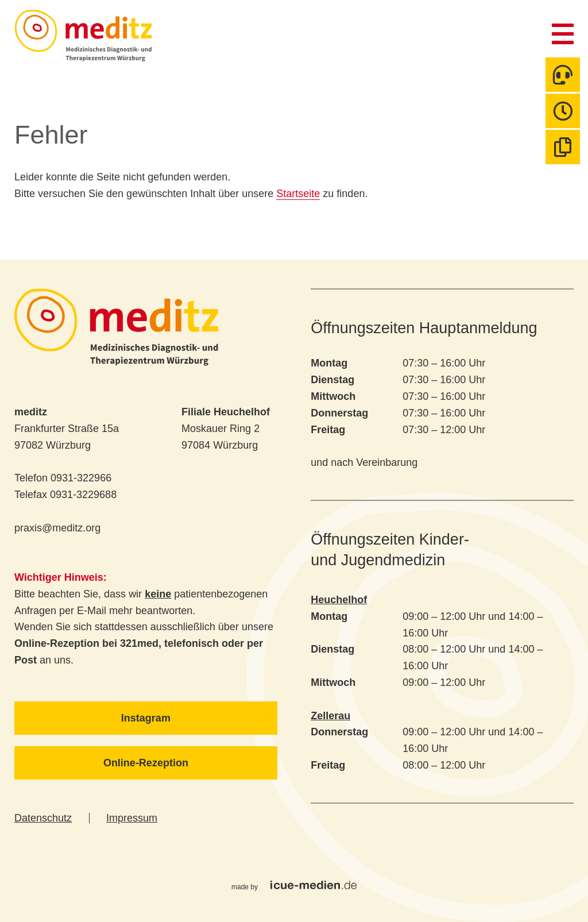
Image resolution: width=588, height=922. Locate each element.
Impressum (132, 818)
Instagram (146, 718)
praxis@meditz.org (57, 528)
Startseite (298, 194)
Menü (563, 34)
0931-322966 (81, 478)
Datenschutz (43, 818)
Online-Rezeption (146, 763)
